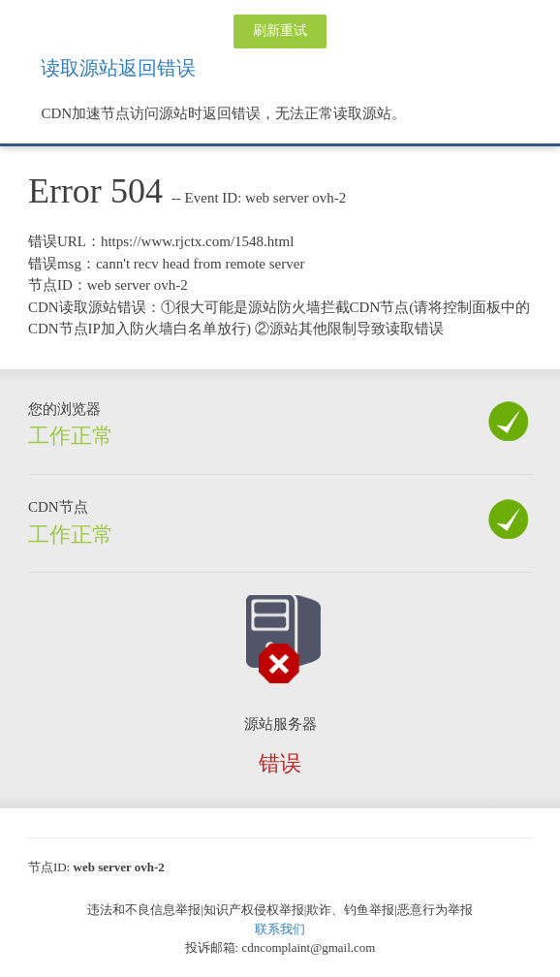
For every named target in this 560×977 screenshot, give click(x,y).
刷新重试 (280, 31)
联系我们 (280, 929)
